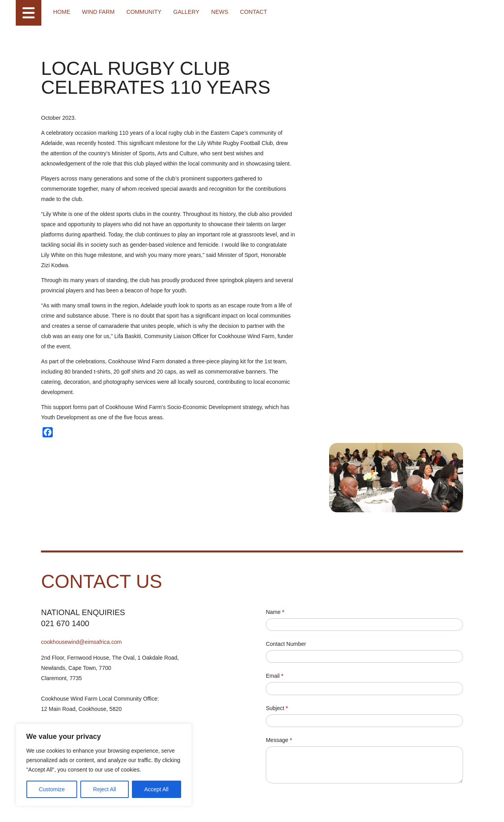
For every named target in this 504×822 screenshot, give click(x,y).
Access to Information (174, 808)
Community (142, 12)
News (216, 12)
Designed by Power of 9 (221, 808)
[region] (102, 765)
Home (61, 12)
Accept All (154, 789)
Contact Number (288, 552)
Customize (52, 789)
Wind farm (97, 12)
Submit (288, 748)
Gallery (183, 12)
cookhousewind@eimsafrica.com (82, 550)
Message (281, 648)
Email (276, 584)
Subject (279, 616)
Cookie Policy (137, 808)
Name (277, 520)
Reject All (103, 789)
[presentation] (328, 715)
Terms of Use (107, 808)
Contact (249, 12)
